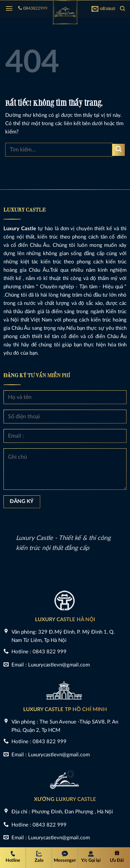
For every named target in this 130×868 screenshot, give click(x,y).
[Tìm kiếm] (122, 8)
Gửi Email (103, 9)
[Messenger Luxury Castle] (65, 857)
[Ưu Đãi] (117, 857)
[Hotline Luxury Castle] (13, 857)
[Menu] (9, 8)
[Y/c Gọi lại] (91, 857)
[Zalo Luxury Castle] (39, 857)
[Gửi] (119, 150)
